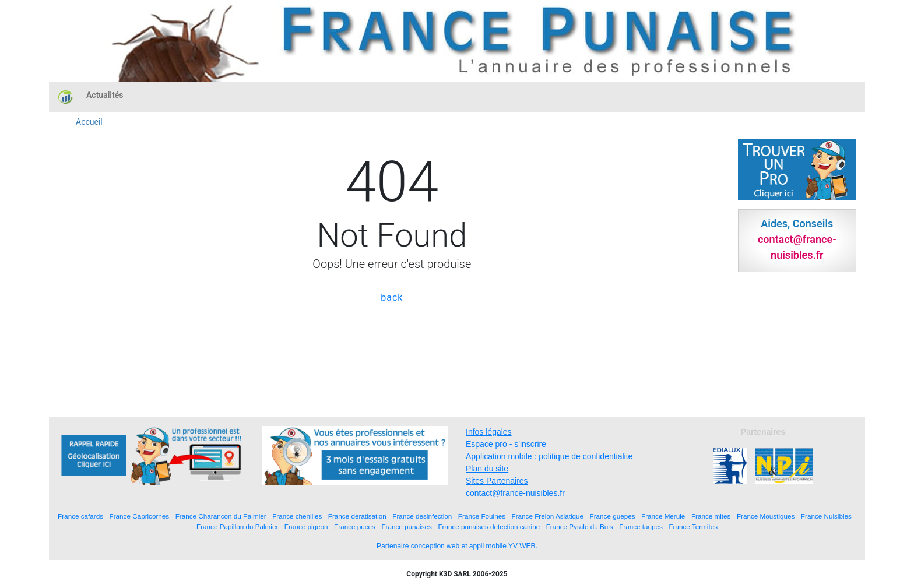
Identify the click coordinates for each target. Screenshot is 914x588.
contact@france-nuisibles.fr (515, 493)
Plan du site (487, 469)
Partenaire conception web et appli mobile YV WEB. (457, 546)
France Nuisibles (826, 516)
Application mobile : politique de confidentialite (549, 456)
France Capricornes (140, 516)
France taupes (641, 527)
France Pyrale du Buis (580, 527)
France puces (355, 527)
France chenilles (297, 516)
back (392, 297)
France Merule (663, 516)
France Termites (693, 527)
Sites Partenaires (497, 481)
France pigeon (306, 527)
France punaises (406, 527)
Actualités (105, 95)
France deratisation (357, 516)
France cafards (80, 516)
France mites (711, 516)
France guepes (613, 516)
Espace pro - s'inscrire (506, 444)
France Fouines (482, 516)
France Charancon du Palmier (221, 516)
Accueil (89, 122)
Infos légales (489, 432)
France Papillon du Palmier (237, 527)
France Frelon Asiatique (548, 516)
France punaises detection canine (489, 527)
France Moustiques (766, 516)
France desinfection (422, 516)
